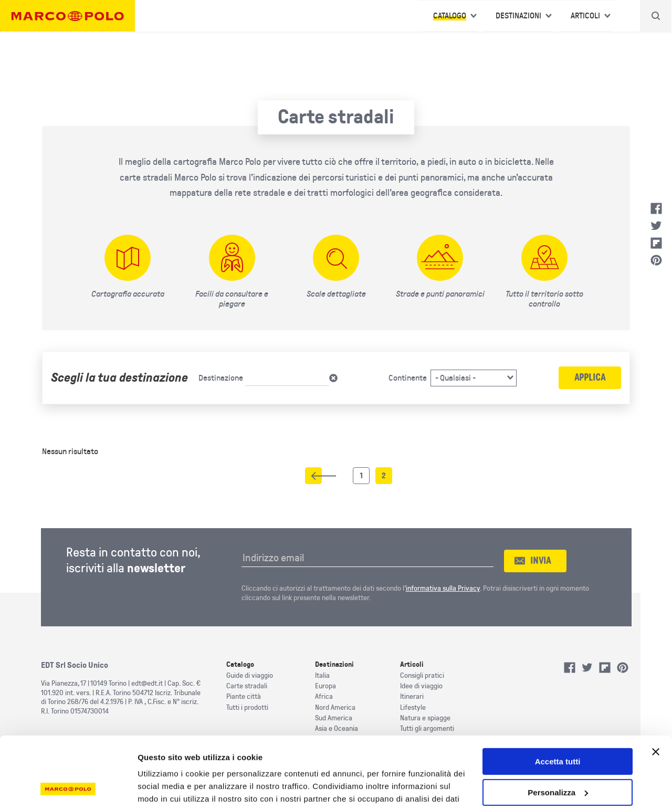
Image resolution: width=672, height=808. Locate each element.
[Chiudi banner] (656, 686)
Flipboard (656, 243)
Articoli (585, 16)
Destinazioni (518, 16)
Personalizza (558, 727)
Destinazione (221, 378)
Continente (408, 378)
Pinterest (656, 260)
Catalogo (450, 16)
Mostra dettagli (166, 787)
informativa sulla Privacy (443, 588)
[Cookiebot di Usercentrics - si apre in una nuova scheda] (68, 788)
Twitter (656, 226)
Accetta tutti (558, 696)
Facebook (656, 208)
